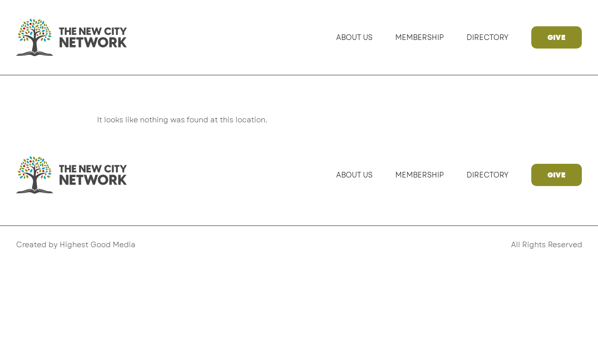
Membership (420, 37)
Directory (488, 37)
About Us (354, 37)
